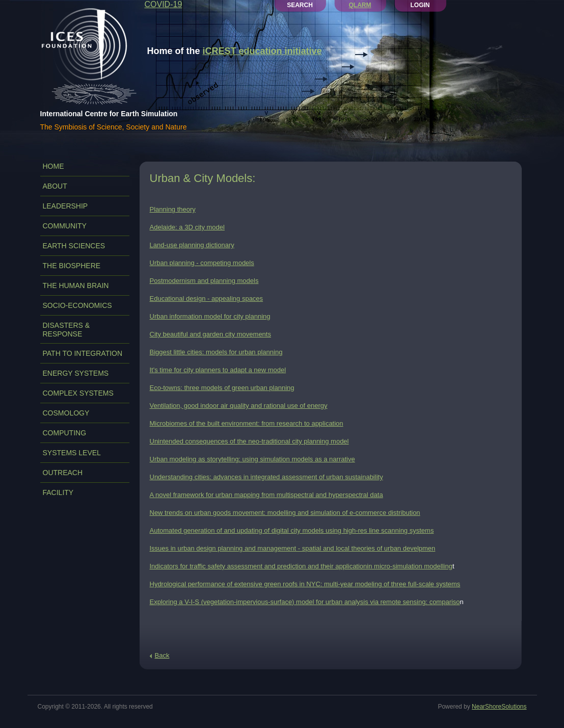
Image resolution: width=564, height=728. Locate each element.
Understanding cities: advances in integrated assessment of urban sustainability (266, 477)
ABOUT (55, 186)
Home (53, 166)
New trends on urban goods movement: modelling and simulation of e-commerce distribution (285, 513)
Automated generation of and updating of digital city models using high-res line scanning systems (292, 530)
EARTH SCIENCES (74, 246)
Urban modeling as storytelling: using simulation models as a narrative (252, 459)
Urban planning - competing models (202, 263)
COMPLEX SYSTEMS (78, 393)
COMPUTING (65, 433)
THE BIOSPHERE (72, 266)
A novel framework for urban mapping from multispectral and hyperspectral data (266, 495)
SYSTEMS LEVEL (72, 453)
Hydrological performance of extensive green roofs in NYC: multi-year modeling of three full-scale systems (305, 584)
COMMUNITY (65, 226)
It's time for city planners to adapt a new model (218, 370)
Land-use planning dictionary (192, 245)
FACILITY (58, 492)
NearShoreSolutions (499, 707)
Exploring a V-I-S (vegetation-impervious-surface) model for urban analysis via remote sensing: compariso (305, 602)
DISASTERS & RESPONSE (66, 330)
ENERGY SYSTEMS (76, 373)
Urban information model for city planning (210, 316)
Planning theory (173, 209)
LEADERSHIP (65, 206)
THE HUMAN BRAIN (76, 285)
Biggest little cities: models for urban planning (216, 352)
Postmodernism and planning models (204, 281)
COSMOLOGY (66, 413)
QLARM (360, 5)
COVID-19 (164, 4)
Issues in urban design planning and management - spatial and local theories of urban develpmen (293, 548)
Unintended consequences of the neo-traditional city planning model (249, 441)
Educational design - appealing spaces (207, 298)
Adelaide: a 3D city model (187, 227)
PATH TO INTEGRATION (83, 353)
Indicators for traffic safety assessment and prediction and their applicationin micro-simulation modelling (301, 566)
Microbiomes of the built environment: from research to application (247, 423)
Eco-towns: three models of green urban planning (222, 388)
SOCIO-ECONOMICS (77, 305)
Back (162, 655)
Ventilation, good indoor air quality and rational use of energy (239, 406)
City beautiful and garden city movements (210, 334)
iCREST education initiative (262, 51)
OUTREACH (63, 473)
